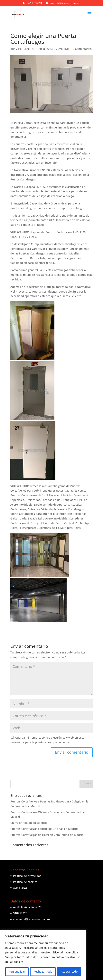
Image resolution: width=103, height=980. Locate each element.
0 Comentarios (82, 49)
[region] (43, 955)
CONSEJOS (63, 49)
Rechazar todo (43, 972)
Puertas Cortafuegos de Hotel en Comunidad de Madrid (47, 835)
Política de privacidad (27, 876)
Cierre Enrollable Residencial (29, 823)
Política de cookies (25, 882)
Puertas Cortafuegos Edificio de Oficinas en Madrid (44, 829)
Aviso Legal (20, 888)
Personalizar (17, 972)
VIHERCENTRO (25, 49)
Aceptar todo (69, 972)
